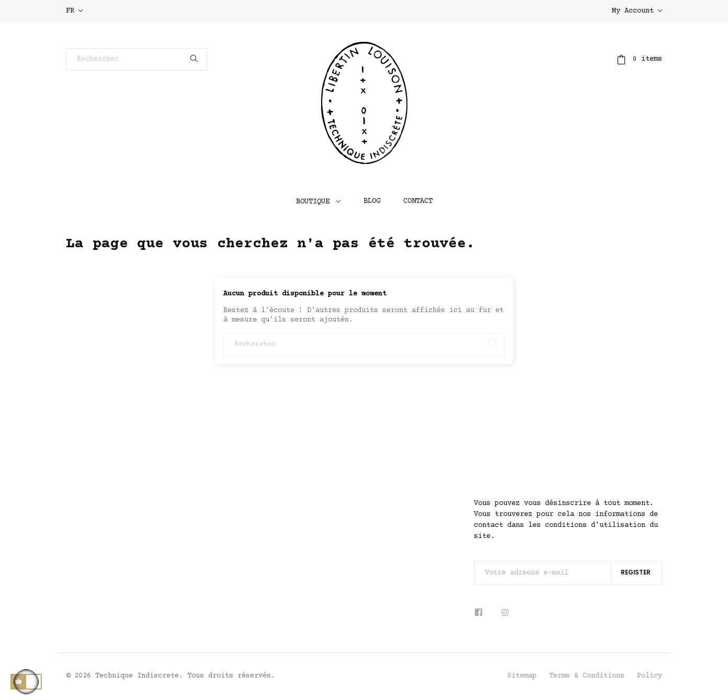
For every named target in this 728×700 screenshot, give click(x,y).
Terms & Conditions (587, 676)
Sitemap (522, 676)
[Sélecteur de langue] (74, 12)
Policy (650, 676)
